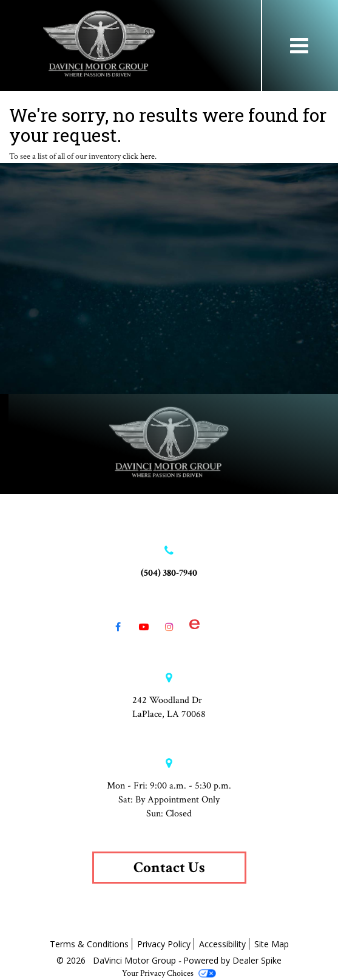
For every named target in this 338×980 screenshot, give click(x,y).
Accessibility (222, 944)
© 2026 (75, 960)
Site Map (272, 944)
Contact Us (169, 868)
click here (139, 156)
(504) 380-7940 (169, 573)
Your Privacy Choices (169, 973)
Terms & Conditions (89, 944)
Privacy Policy (164, 944)
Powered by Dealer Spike (232, 960)
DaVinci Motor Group (136, 960)
